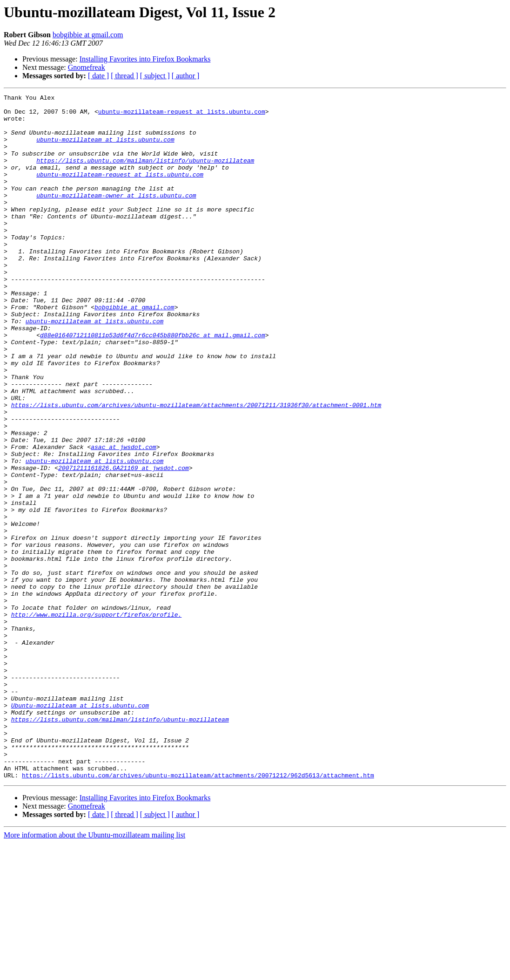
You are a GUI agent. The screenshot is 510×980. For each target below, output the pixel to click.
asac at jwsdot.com (123, 518)
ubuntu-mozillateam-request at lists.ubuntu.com (182, 116)
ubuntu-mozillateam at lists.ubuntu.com (105, 149)
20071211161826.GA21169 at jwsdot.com (124, 543)
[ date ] (98, 76)
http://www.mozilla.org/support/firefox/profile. (97, 719)
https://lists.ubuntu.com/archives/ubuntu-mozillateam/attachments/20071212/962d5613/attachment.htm (198, 912)
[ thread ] (124, 76)
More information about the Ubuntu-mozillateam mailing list (94, 972)
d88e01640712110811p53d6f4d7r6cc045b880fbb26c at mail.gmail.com (153, 384)
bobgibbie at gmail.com (88, 35)
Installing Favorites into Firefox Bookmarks (145, 59)
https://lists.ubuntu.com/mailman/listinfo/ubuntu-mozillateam (145, 174)
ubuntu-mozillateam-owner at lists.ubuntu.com (116, 216)
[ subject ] (155, 76)
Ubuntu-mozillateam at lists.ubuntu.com (80, 828)
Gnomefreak (87, 67)
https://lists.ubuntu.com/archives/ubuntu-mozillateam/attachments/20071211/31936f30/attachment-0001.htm (196, 468)
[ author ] (186, 76)
